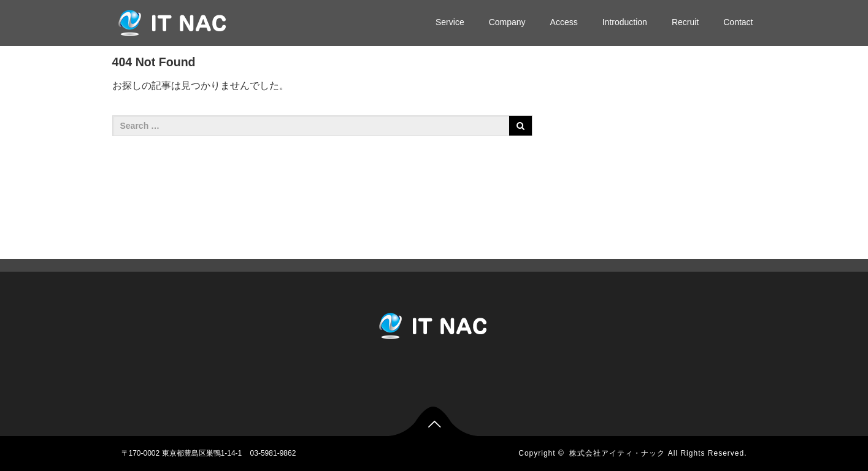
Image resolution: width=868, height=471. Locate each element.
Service (450, 22)
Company (507, 22)
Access (564, 22)
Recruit (685, 22)
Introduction (625, 22)
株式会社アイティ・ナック (617, 453)
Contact (738, 22)
